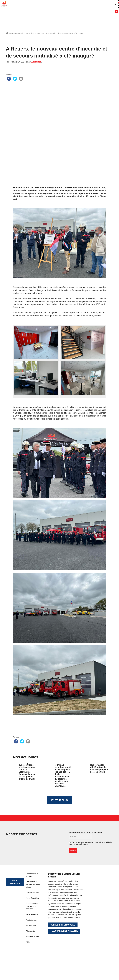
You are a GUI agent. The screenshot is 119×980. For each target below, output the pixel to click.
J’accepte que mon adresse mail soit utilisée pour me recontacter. (91, 844)
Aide (28, 942)
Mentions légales (33, 936)
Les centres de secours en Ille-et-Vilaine (33, 884)
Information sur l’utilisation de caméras (32, 906)
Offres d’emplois (32, 893)
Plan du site (31, 931)
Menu (116, 11)
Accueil (7, 33)
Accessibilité (31, 925)
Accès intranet (32, 920)
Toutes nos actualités (18, 33)
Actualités (36, 62)
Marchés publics (32, 898)
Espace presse (32, 914)
